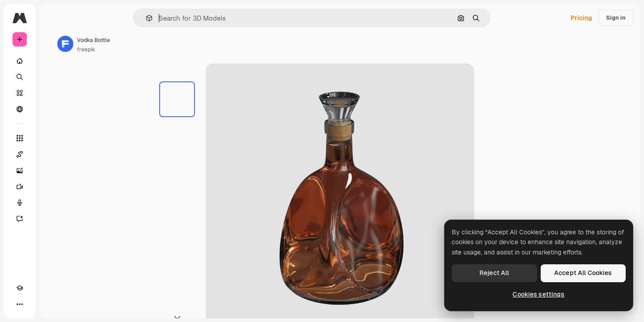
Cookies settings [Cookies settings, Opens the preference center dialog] (538, 294)
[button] (180, 18)
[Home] (54, 61)
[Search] (54, 77)
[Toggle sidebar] (88, 18)
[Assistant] (54, 219)
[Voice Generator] (54, 203)
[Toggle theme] (36, 304)
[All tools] (54, 138)
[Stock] (54, 93)
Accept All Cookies (583, 273)
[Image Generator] (54, 170)
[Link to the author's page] (133, 44)
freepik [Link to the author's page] (154, 50)
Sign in (616, 18)
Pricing (581, 18)
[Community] (54, 109)
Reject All (494, 273)
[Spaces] (54, 154)
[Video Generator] (54, 186)
